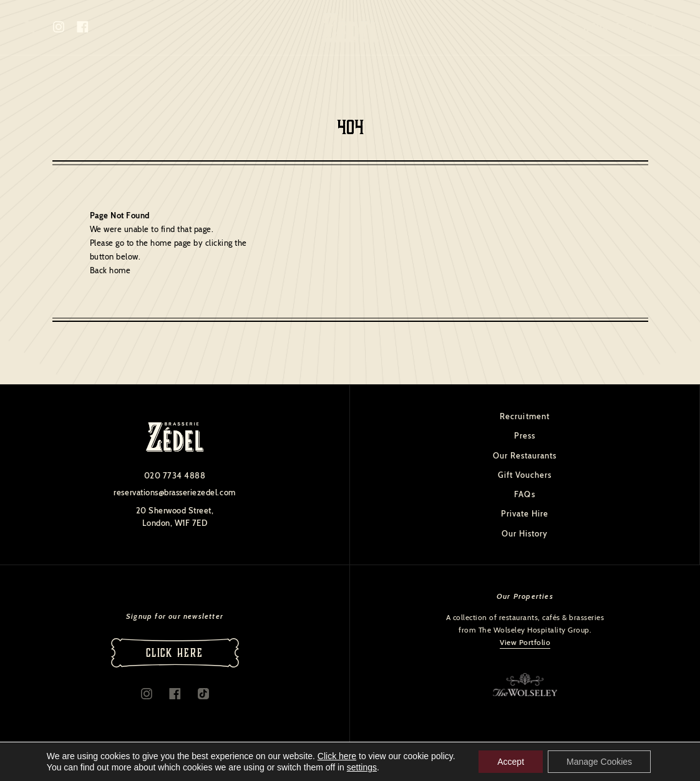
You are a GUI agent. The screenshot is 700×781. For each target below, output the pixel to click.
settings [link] (362, 767)
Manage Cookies (599, 762)
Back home (110, 270)
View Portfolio (525, 642)
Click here (337, 756)
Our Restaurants (525, 455)
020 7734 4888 (175, 475)
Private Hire (525, 513)
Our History (525, 533)
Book (621, 28)
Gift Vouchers (525, 475)
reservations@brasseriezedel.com (174, 492)
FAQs (524, 494)
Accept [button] (511, 762)
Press (525, 435)
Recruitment (524, 416)
